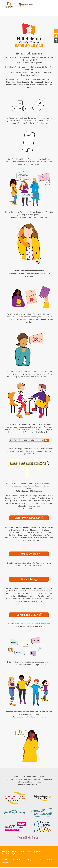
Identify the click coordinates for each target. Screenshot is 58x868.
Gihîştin (29, 852)
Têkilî (22, 852)
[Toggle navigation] (53, 3)
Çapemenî (6, 852)
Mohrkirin (37, 852)
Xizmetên (14, 852)
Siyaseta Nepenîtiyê (9, 854)
